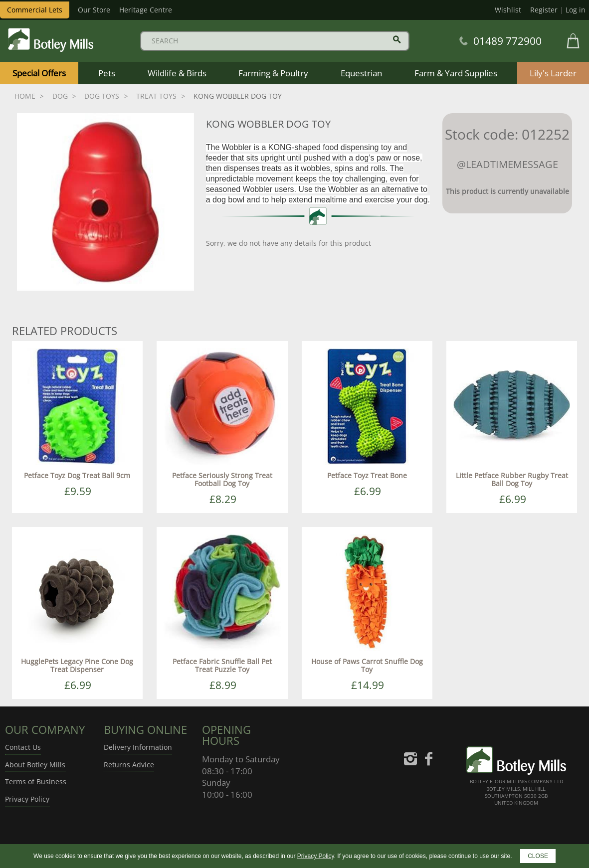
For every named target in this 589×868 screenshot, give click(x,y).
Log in (576, 10)
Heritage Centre (146, 10)
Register (544, 10)
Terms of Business (36, 781)
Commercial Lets (35, 10)
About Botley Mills (35, 765)
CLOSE (538, 856)
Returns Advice (129, 765)
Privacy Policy (27, 799)
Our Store (94, 10)
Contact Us (23, 747)
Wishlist (508, 10)
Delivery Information (138, 747)
